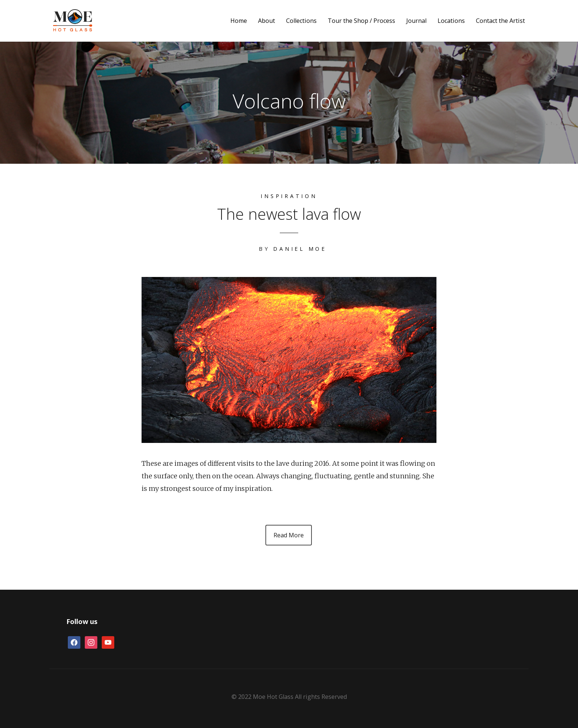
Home (239, 21)
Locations (451, 21)
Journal (416, 21)
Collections (301, 21)
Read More (289, 535)
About (267, 21)
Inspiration (289, 196)
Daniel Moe (300, 249)
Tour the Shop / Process (361, 21)
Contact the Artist (500, 21)
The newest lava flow (289, 214)
